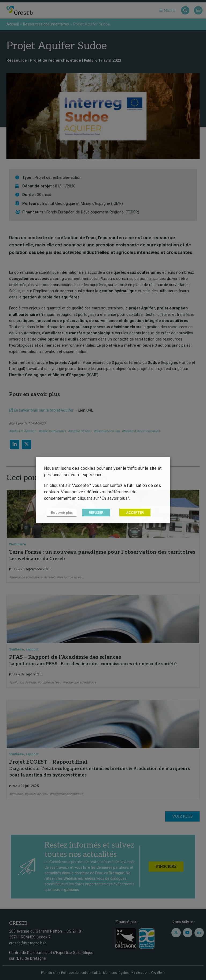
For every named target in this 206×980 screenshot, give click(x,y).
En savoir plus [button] (62, 513)
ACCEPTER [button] (135, 513)
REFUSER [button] (96, 513)
